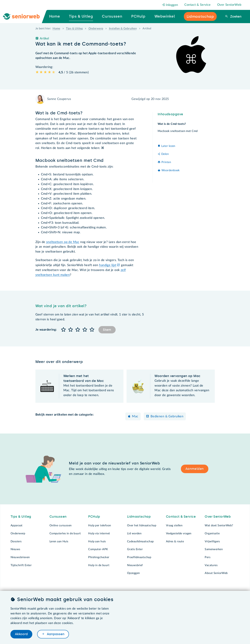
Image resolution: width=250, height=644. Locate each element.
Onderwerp (96, 29)
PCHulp (94, 517)
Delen (165, 154)
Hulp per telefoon (100, 525)
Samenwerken (214, 549)
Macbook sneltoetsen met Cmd (178, 131)
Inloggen (170, 5)
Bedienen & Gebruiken (167, 416)
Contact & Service (197, 5)
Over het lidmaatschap (142, 525)
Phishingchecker (99, 557)
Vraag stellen (174, 525)
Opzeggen (133, 573)
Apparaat (16, 525)
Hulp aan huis (97, 541)
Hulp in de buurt (99, 565)
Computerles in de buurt (65, 533)
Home (56, 29)
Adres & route (175, 541)
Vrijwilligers (212, 541)
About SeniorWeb (216, 573)
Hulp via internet (99, 533)
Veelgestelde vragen (179, 533)
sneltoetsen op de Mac (63, 242)
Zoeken (235, 17)
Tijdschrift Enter (21, 565)
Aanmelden (195, 469)
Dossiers (16, 541)
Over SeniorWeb (229, 5)
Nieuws (15, 549)
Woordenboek (171, 170)
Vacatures (211, 565)
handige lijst (108, 265)
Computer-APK (98, 549)
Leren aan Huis (59, 541)
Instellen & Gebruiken (123, 29)
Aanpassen (55, 634)
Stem (107, 330)
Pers (208, 557)
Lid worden (134, 533)
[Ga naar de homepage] (24, 17)
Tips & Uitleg (74, 29)
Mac (135, 416)
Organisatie (212, 533)
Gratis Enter (135, 549)
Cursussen (58, 517)
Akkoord (21, 634)
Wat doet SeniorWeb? (219, 525)
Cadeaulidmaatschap (140, 541)
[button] (64, 330)
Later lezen (168, 146)
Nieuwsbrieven (20, 557)
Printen (166, 162)
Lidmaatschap (139, 517)
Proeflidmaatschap (139, 557)
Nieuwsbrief (135, 565)
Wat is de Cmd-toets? (172, 124)
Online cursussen (61, 525)
